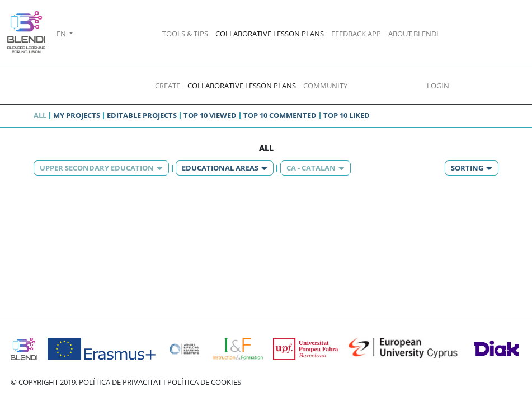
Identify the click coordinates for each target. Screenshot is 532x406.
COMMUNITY (325, 86)
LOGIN (438, 86)
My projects (77, 115)
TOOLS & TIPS (185, 34)
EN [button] (62, 34)
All (40, 115)
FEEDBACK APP (356, 34)
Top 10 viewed (210, 115)
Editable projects (142, 115)
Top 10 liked (347, 115)
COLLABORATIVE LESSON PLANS (270, 34)
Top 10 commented (280, 115)
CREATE (168, 86)
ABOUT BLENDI (413, 34)
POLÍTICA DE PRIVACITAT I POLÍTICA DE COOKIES (160, 382)
